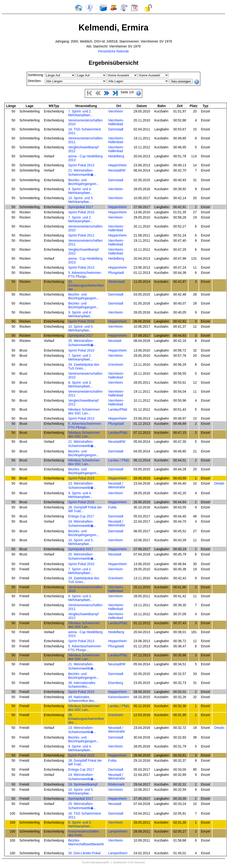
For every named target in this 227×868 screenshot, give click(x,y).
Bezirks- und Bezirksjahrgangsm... (84, 182)
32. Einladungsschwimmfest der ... (86, 285)
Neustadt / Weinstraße (117, 485)
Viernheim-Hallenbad (116, 122)
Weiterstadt (117, 282)
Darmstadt (116, 129)
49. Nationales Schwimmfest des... (83, 699)
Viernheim (116, 111)
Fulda (112, 507)
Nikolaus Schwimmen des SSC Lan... (84, 411)
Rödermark (116, 784)
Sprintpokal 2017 (81, 207)
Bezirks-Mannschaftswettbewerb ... (86, 844)
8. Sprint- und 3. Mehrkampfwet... (80, 384)
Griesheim (116, 365)
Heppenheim (118, 165)
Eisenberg (116, 683)
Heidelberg (116, 156)
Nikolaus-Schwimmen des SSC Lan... (84, 708)
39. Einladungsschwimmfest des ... (86, 719)
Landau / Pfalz (119, 460)
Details (219, 483)
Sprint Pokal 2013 (81, 165)
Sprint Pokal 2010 (81, 212)
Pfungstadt (116, 273)
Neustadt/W (117, 170)
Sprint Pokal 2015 (81, 478)
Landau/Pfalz (118, 409)
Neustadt (115, 341)
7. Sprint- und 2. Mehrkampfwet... (80, 113)
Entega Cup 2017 (81, 516)
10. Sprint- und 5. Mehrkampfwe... (81, 200)
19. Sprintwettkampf (83, 784)
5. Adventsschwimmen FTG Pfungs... (85, 275)
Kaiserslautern (119, 697)
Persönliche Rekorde (114, 51)
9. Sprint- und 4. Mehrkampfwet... (80, 191)
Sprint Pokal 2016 (81, 321)
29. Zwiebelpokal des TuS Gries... (84, 366)
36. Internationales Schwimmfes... (82, 685)
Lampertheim (118, 831)
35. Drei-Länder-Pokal (84, 853)
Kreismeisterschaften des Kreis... (84, 833)
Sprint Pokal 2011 (81, 235)
